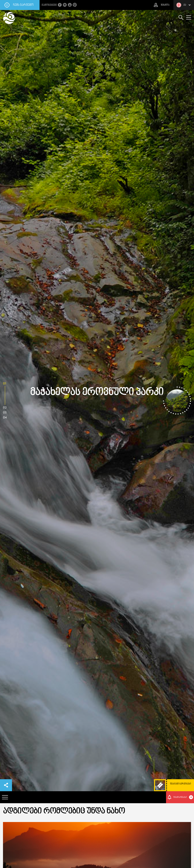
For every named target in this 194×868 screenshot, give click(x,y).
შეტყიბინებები (183, 797)
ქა (181, 5)
